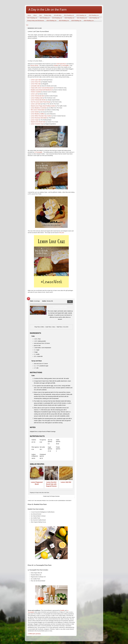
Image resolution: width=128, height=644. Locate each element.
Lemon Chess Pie (36, 82)
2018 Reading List (45, 18)
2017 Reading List (32, 18)
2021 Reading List (82, 18)
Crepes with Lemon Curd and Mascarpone (42, 88)
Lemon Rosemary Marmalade (39, 118)
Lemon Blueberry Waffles (38, 114)
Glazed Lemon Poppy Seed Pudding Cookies (43, 106)
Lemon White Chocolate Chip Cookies (41, 116)
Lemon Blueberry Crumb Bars (39, 108)
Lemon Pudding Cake (37, 98)
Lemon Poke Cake (36, 84)
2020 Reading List (69, 18)
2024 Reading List (64, 20)
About (35, 15)
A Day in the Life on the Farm (48, 10)
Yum (27, 25)
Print (70, 302)
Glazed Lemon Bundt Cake (38, 122)
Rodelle (56, 65)
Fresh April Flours (61, 64)
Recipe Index (48, 15)
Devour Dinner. (35, 65)
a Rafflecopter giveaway (34, 634)
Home (29, 15)
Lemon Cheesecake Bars (38, 96)
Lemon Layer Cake (36, 80)
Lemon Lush (34, 94)
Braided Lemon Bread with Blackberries (41, 90)
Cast (40, 15)
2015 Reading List (81, 15)
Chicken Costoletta (36, 92)
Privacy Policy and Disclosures (36, 20)
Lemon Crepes (35, 120)
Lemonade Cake (35, 86)
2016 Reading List (94, 15)
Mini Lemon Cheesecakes (38, 110)
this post (62, 233)
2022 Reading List (94, 18)
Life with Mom (58, 15)
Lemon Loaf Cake (36, 104)
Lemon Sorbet (35, 112)
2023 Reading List (51, 20)
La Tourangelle (65, 65)
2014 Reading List (69, 15)
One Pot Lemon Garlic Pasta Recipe (41, 102)
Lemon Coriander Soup (37, 124)
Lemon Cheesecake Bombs (38, 100)
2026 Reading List (89, 20)
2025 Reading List (76, 20)
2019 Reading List (57, 18)
